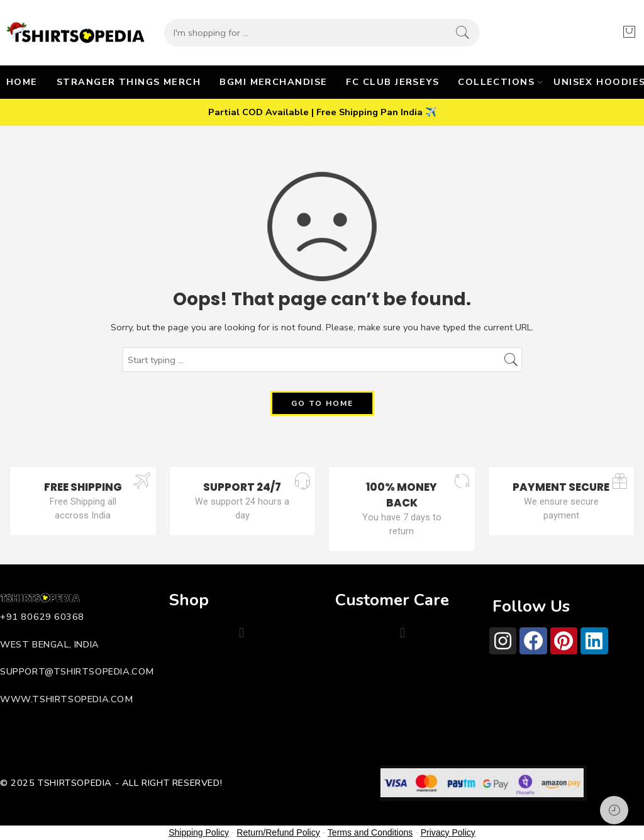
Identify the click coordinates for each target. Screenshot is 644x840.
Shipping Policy (199, 832)
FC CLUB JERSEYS (392, 82)
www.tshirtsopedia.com (67, 699)
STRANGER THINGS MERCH (129, 82)
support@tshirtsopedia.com (77, 671)
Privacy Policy (448, 832)
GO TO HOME (322, 403)
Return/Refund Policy (278, 832)
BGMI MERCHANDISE (273, 82)
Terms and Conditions (370, 832)
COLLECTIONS (496, 82)
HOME (22, 82)
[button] (241, 633)
